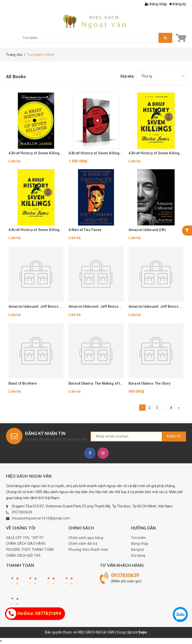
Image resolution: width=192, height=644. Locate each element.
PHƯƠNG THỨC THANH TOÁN (30, 550)
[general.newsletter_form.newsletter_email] (126, 437)
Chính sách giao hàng (86, 538)
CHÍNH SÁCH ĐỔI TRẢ (23, 556)
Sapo (143, 632)
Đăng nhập (156, 4)
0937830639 (22, 512)
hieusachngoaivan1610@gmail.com (41, 518)
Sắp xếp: (127, 76)
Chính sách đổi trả (83, 544)
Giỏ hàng (138, 556)
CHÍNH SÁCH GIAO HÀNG (26, 544)
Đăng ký (178, 4)
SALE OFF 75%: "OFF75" (25, 538)
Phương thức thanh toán (88, 550)
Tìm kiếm (138, 538)
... (164, 408)
